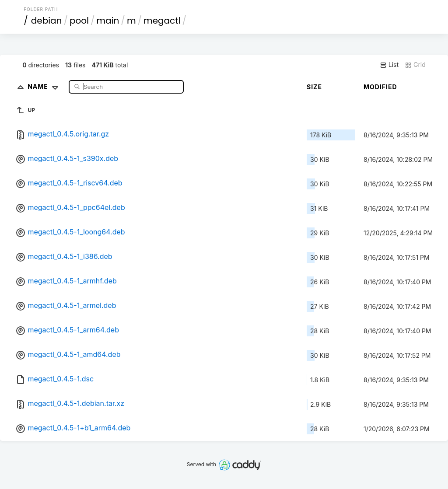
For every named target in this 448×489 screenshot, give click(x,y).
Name (45, 86)
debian (47, 21)
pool (79, 21)
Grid (415, 65)
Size (314, 87)
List (389, 65)
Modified (380, 87)
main (108, 21)
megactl (162, 21)
